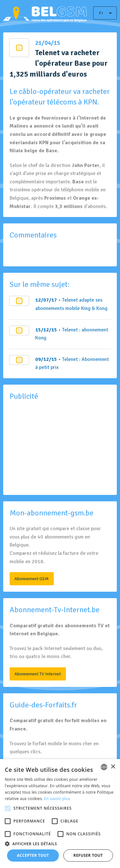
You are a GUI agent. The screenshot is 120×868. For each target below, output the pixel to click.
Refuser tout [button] (88, 855)
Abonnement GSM (32, 579)
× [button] (113, 767)
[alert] (60, 814)
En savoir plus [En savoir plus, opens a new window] (57, 799)
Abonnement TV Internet (38, 674)
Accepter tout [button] (33, 855)
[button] (60, 844)
